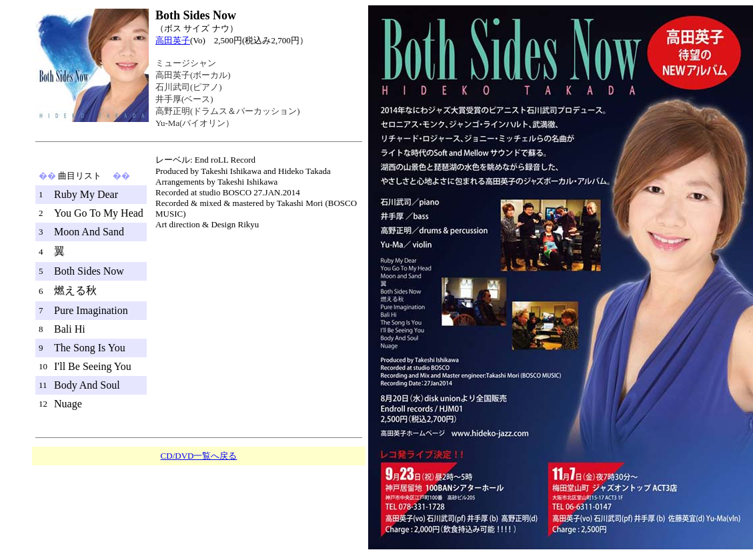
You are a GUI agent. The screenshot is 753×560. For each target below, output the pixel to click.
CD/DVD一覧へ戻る (199, 456)
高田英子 (173, 40)
